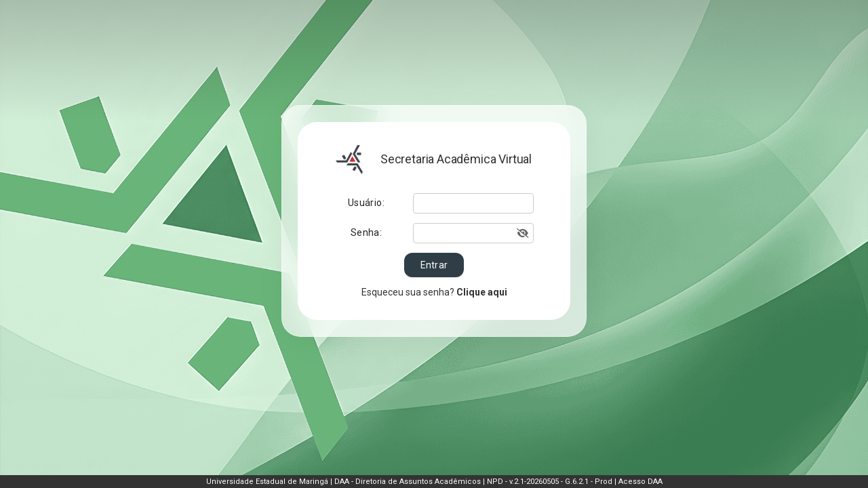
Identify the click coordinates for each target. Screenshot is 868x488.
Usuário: (366, 203)
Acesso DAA (640, 482)
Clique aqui (481, 292)
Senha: (366, 232)
